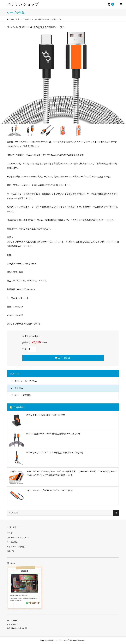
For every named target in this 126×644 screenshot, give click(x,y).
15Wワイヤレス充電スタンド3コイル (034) (46, 415)
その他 (10, 533)
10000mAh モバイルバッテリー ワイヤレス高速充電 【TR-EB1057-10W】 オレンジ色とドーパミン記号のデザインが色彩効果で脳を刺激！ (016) (71, 473)
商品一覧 (11, 551)
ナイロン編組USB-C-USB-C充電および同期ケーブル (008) (53, 434)
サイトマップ (12, 625)
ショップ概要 (12, 621)
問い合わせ (11, 563)
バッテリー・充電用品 (21, 395)
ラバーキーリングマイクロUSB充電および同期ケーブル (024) (55, 453)
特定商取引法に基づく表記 (18, 628)
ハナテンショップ (23, 4)
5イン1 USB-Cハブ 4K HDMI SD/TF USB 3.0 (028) (49, 490)
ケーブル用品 (17, 388)
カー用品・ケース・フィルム (24, 381)
